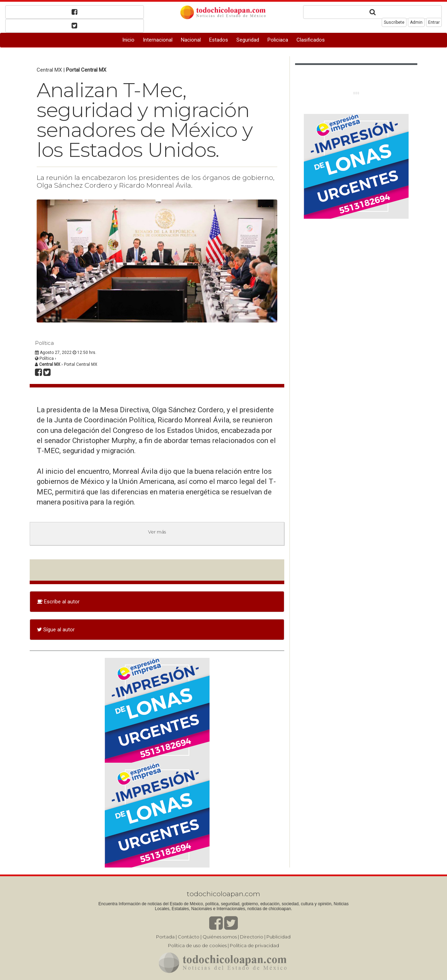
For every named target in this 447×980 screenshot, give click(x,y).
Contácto (189, 937)
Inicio (128, 40)
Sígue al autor (56, 630)
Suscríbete (394, 22)
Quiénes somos (220, 937)
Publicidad (279, 937)
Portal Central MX (86, 70)
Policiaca (278, 40)
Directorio (252, 937)
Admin (416, 22)
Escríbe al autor (58, 602)
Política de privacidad (254, 945)
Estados (219, 40)
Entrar (434, 22)
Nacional (191, 40)
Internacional (158, 40)
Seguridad (248, 40)
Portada (165, 937)
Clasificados (311, 40)
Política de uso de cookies (197, 945)
